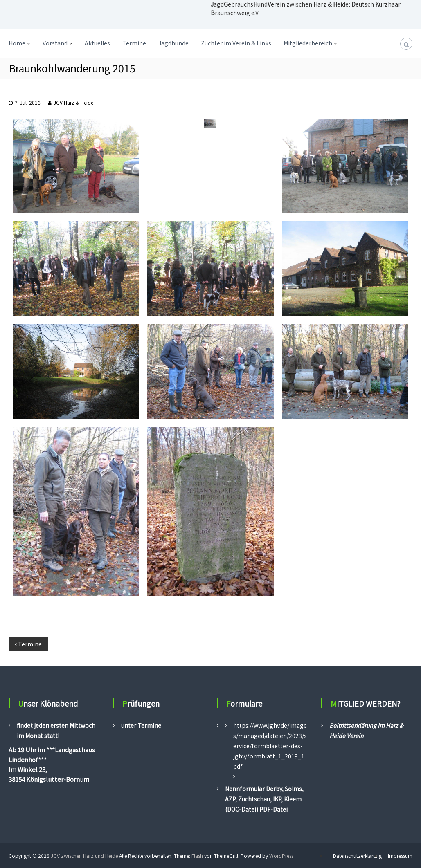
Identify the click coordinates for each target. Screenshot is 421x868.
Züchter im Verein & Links (236, 43)
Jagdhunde (173, 43)
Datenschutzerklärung (357, 856)
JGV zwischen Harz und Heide (84, 856)
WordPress (281, 856)
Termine (134, 43)
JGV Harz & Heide (73, 102)
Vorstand (55, 43)
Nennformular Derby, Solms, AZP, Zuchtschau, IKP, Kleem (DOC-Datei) (264, 799)
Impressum (400, 856)
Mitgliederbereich (308, 43)
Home (17, 43)
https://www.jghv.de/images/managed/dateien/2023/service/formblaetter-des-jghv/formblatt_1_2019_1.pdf (270, 746)
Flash (197, 856)
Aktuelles (97, 43)
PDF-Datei (273, 809)
